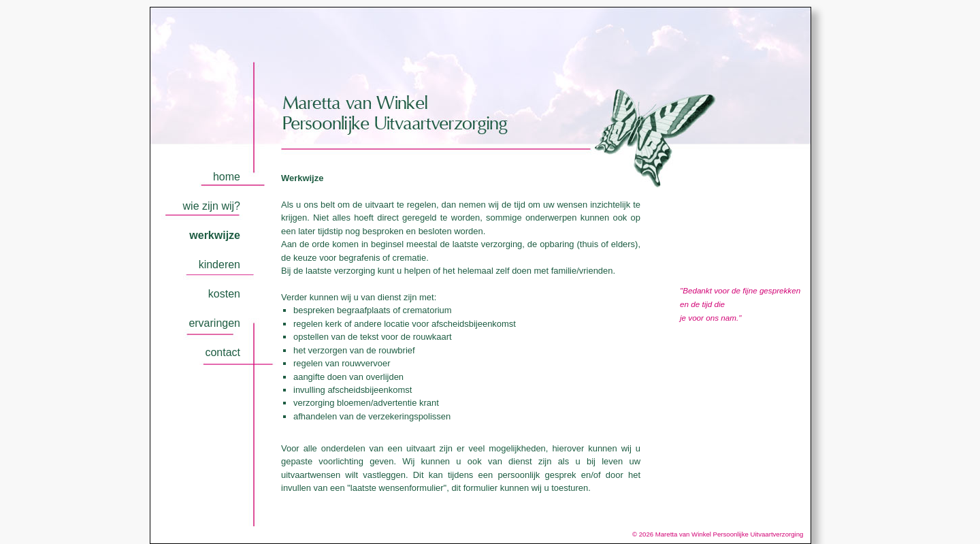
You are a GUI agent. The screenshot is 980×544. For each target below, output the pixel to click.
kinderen (219, 265)
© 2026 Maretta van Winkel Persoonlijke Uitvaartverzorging (721, 534)
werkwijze (215, 235)
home (227, 177)
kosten (224, 294)
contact (223, 352)
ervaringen (214, 323)
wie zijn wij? (212, 206)
